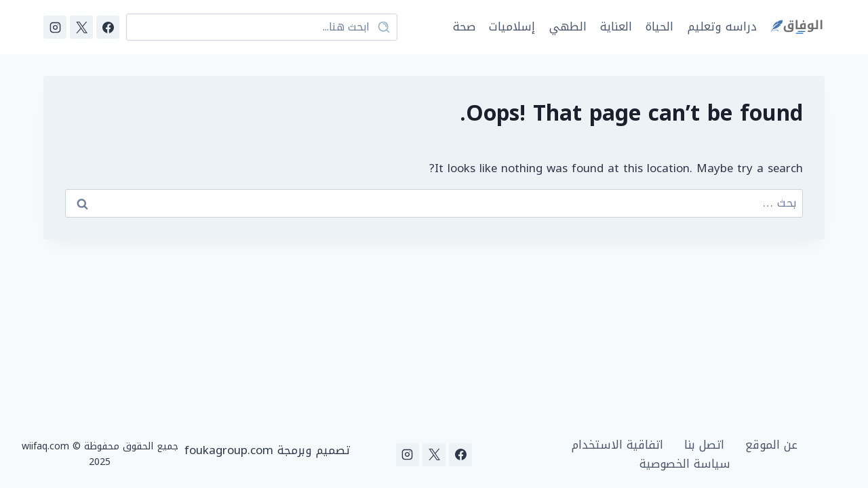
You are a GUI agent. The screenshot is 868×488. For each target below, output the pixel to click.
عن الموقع (771, 445)
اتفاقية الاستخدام (617, 445)
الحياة (659, 26)
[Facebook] (108, 27)
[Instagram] (55, 27)
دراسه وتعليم (722, 26)
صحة (464, 26)
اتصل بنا (704, 445)
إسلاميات (512, 26)
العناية (616, 26)
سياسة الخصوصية (685, 464)
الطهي (568, 26)
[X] (81, 27)
